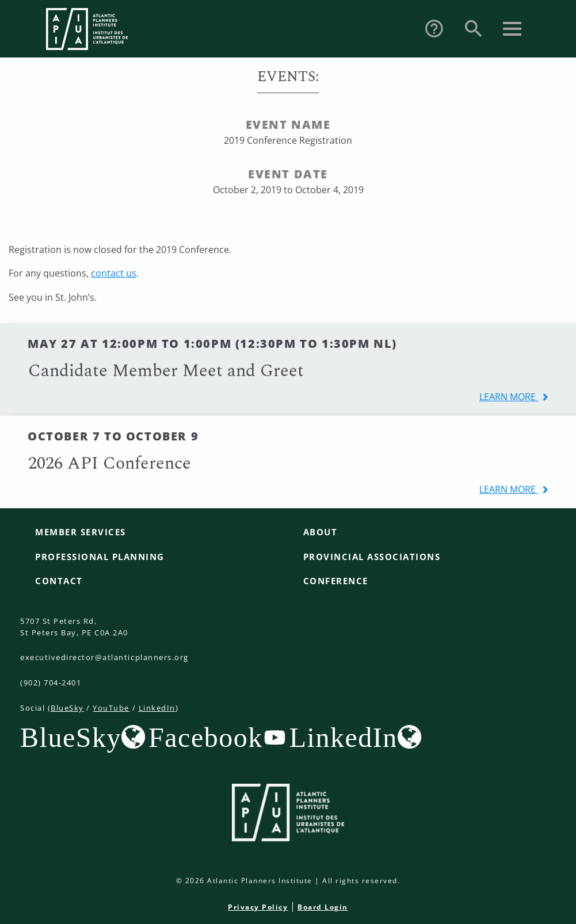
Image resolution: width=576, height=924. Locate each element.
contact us (114, 273)
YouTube (111, 708)
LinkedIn (157, 708)
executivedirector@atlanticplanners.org (104, 657)
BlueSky (67, 708)
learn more (509, 397)
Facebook (206, 737)
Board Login (323, 907)
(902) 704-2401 (51, 683)
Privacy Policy (258, 907)
